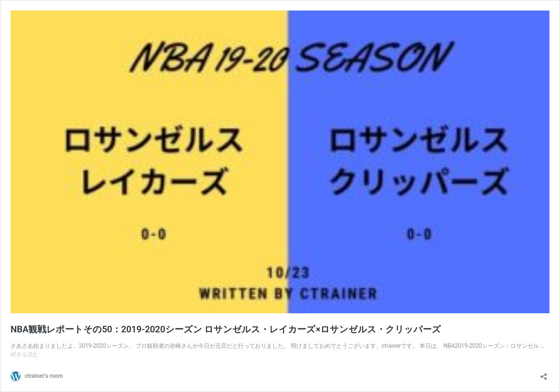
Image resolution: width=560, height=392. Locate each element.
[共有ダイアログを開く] (544, 374)
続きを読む (25, 354)
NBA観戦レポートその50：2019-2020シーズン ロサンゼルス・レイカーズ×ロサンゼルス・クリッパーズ (226, 329)
